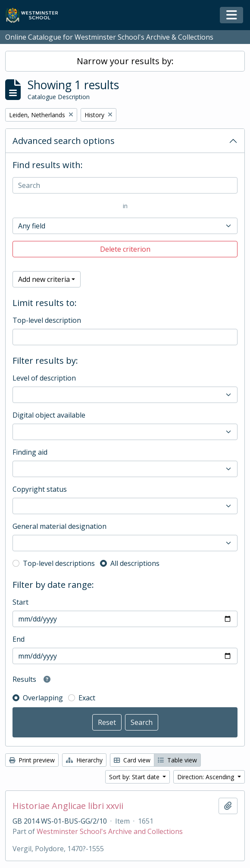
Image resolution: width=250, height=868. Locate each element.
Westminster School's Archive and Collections (110, 831)
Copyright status (40, 489)
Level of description (44, 378)
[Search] (125, 185)
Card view (132, 760)
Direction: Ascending (206, 777)
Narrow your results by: (125, 61)
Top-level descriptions (59, 563)
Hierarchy (84, 760)
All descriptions (135, 563)
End (19, 639)
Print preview (32, 760)
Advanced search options (64, 141)
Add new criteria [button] (44, 279)
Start (20, 602)
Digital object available (49, 415)
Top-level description (47, 320)
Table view (177, 760)
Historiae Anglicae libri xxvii (68, 806)
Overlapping (43, 698)
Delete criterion (125, 249)
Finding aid (30, 452)
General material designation (59, 526)
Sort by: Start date (135, 777)
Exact (87, 698)
